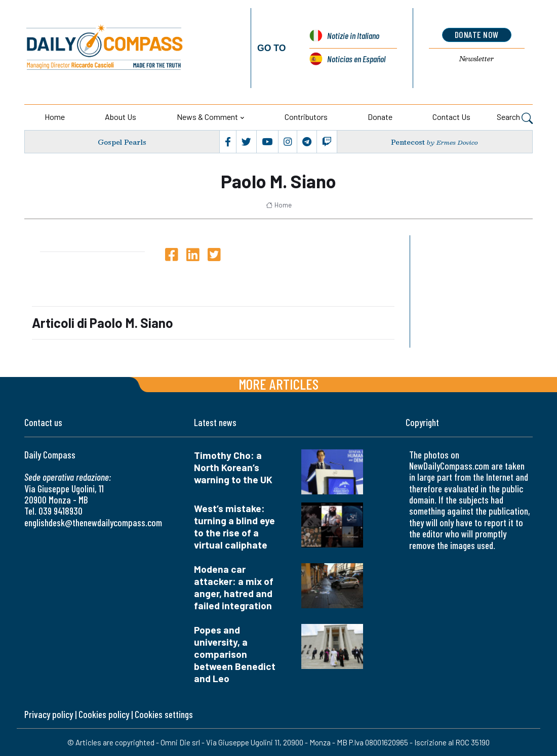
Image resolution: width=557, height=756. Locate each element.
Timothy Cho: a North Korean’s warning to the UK (233, 467)
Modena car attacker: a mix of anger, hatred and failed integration (234, 587)
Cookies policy (104, 714)
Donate (380, 117)
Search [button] (515, 118)
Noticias (356, 59)
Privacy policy (49, 714)
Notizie (353, 35)
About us (121, 117)
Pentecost (408, 142)
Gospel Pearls (122, 142)
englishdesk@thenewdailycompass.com (93, 522)
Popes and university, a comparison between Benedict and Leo (235, 654)
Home (55, 117)
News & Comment (207, 117)
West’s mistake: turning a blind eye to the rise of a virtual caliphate (234, 527)
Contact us (451, 117)
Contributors (306, 117)
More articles (278, 384)
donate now (477, 34)
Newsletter (476, 59)
